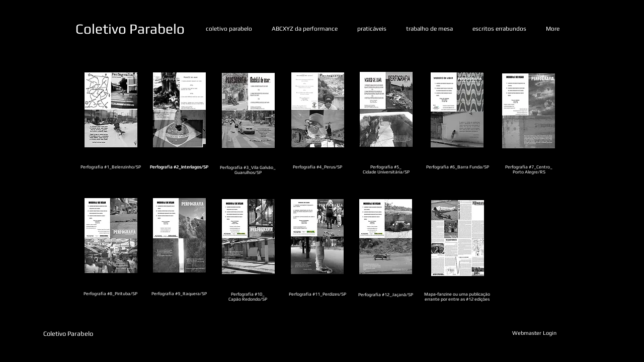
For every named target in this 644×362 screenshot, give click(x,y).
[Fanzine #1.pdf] (111, 111)
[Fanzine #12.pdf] (386, 238)
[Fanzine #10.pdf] (248, 238)
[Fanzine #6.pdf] (457, 111)
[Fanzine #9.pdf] (179, 237)
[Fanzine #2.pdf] (179, 111)
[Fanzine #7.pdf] (529, 112)
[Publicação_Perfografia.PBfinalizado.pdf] (458, 239)
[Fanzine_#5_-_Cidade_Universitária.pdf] (386, 111)
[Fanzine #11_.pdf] (317, 238)
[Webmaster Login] (534, 333)
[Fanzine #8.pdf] (111, 237)
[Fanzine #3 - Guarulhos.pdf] (248, 111)
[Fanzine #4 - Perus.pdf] (318, 111)
